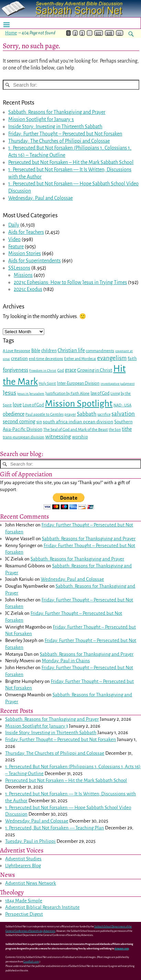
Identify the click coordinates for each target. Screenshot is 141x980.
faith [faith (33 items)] (132, 359)
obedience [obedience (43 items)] (14, 414)
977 (98, 33)
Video (14, 239)
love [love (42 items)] (17, 405)
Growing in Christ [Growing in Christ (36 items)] (95, 370)
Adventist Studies (23, 859)
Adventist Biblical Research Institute (42, 907)
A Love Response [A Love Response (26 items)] (16, 351)
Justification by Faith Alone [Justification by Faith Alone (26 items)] (67, 394)
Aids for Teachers (26, 232)
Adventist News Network (31, 883)
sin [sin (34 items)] (39, 422)
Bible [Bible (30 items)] (36, 351)
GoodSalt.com (31, 962)
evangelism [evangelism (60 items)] (112, 358)
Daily (14, 225)
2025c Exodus (28, 289)
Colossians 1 (117, 148)
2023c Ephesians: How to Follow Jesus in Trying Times (70, 282)
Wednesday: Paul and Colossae (40, 198)
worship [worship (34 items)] (80, 437)
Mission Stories (25, 253)
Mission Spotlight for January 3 (41, 119)
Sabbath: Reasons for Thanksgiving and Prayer (57, 112)
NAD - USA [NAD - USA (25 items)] (122, 405)
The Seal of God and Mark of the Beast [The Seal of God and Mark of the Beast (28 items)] (75, 430)
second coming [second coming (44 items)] (19, 422)
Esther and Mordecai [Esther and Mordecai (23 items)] (80, 359)
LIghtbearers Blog (23, 866)
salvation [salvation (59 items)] (123, 414)
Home (11, 33)
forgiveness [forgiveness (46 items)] (15, 370)
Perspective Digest (24, 914)
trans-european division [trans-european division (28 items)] (23, 437)
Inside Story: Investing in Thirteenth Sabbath (55, 127)
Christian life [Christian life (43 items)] (71, 350)
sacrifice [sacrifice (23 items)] (104, 415)
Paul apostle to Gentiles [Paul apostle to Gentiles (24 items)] (44, 414)
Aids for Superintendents (34, 261)
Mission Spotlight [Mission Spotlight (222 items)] (79, 404)
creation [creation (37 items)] (19, 358)
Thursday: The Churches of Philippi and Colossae (59, 141)
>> (119, 33)
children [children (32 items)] (49, 351)
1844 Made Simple (24, 901)
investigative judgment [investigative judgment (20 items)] (118, 384)
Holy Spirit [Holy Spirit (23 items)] (47, 384)
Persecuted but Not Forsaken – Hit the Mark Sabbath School (71, 162)
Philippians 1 (89, 148)
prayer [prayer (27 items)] (70, 415)
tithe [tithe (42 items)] (127, 429)
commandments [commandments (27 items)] (100, 351)
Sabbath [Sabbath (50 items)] (87, 414)
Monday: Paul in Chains (66, 661)
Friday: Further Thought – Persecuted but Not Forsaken (65, 134)
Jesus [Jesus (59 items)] (9, 393)
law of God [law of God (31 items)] (100, 393)
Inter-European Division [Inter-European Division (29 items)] (78, 383)
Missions (23, 275)
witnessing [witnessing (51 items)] (58, 437)
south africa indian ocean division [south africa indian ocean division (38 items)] (78, 422)
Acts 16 (16, 155)
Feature (16, 247)
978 (109, 33)
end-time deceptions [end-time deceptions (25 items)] (46, 359)
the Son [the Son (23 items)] (115, 430)
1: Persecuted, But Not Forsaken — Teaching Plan (55, 828)
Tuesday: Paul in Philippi (30, 841)
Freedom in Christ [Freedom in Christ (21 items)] (43, 371)
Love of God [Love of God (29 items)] (33, 405)
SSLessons (19, 268)
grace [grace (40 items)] (70, 370)
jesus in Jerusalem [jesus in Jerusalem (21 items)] (31, 394)
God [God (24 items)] (61, 370)
